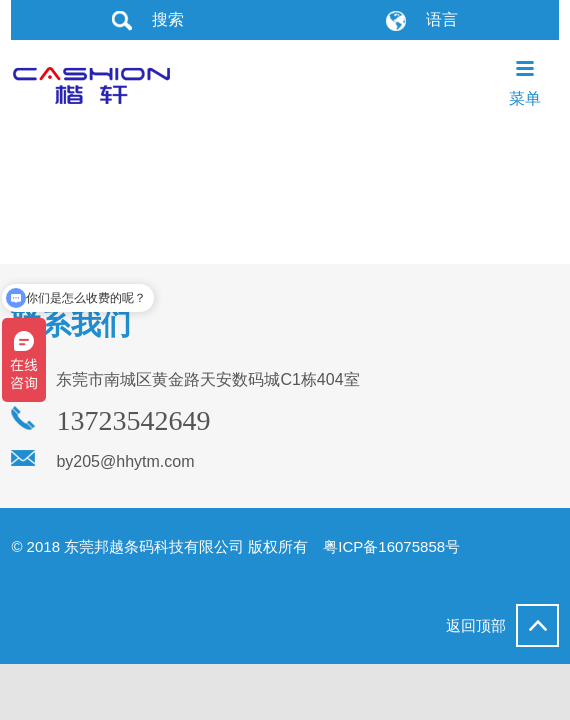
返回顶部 (502, 625)
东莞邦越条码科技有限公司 (91, 82)
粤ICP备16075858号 (391, 546)
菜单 (525, 82)
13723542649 (133, 421)
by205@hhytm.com (125, 461)
